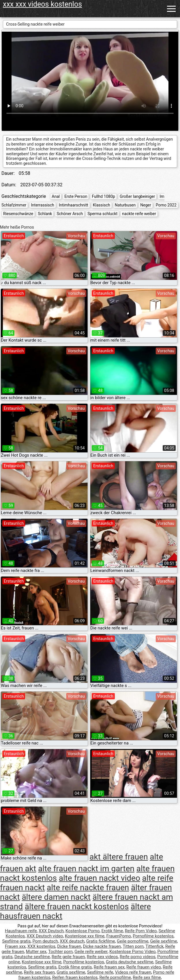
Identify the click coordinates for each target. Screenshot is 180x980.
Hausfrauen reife (21, 931)
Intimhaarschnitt (74, 205)
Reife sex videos (102, 957)
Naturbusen (125, 205)
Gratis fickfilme (101, 941)
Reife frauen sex (109, 967)
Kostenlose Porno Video (132, 952)
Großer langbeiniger (137, 196)
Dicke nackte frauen (102, 946)
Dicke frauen (69, 946)
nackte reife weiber (139, 214)
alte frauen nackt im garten (86, 869)
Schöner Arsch (70, 214)
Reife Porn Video (141, 931)
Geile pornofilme (133, 941)
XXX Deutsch (51, 931)
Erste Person (76, 196)
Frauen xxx (15, 946)
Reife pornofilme (115, 977)
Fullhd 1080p (103, 196)
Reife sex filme (147, 977)
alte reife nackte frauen (88, 888)
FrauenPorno (119, 936)
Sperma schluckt (102, 214)
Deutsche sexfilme (32, 957)
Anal (56, 196)
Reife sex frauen (39, 972)
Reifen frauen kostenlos (75, 977)
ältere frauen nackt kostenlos (77, 907)
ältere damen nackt (56, 897)
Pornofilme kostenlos (153, 936)
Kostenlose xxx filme (85, 936)
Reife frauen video (144, 967)
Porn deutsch (45, 941)
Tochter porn (60, 952)
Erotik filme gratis (75, 967)
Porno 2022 (166, 205)
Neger (146, 205)
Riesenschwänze (18, 214)
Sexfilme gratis (16, 941)
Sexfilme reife (100, 972)
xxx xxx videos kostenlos (42, 4)
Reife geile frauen (68, 957)
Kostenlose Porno (82, 931)
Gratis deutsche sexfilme (130, 962)
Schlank (45, 214)
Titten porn (133, 946)
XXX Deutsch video (45, 936)
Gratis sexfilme (71, 972)
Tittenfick (154, 946)
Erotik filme (112, 931)
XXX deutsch (72, 941)
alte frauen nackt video (100, 878)
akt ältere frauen (119, 857)
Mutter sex (36, 952)
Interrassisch (43, 205)
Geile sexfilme (163, 941)
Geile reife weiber (91, 952)
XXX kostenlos (41, 946)
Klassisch (102, 205)
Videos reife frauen (133, 972)
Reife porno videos (138, 957)
